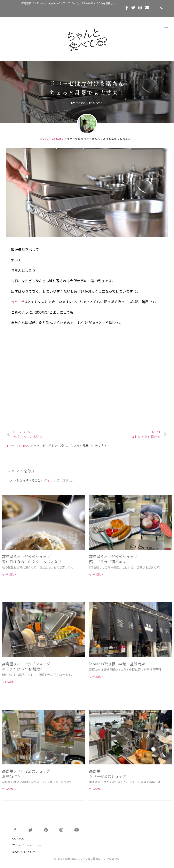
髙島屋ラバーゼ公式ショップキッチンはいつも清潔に (26, 666)
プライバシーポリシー (27, 845)
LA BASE (58, 139)
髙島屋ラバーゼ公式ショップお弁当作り (26, 774)
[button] (167, 29)
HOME (44, 139)
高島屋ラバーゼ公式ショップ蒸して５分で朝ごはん (113, 559)
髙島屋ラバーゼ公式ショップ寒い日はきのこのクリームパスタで (32, 559)
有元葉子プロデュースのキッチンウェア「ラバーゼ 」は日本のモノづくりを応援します (70, 3)
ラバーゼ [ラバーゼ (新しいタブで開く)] (18, 302)
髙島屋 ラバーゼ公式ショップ (108, 774)
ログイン (47, 480)
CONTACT (19, 838)
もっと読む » (9, 574)
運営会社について (24, 852)
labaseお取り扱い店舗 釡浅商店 (117, 664)
